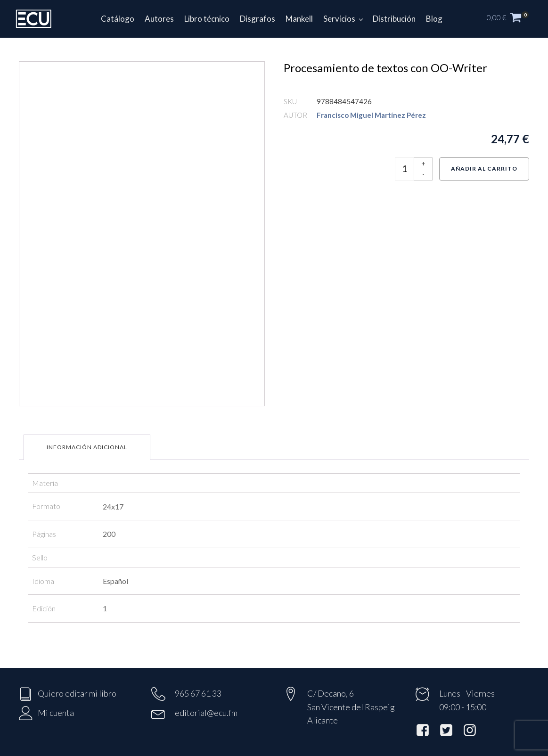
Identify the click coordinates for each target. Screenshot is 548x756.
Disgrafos (258, 19)
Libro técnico (207, 19)
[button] (513, 19)
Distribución (394, 19)
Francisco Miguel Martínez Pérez (371, 115)
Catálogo (118, 19)
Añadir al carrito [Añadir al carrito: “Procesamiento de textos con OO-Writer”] (484, 168)
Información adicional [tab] (87, 447)
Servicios (339, 19)
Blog (434, 19)
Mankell (299, 19)
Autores (159, 19)
